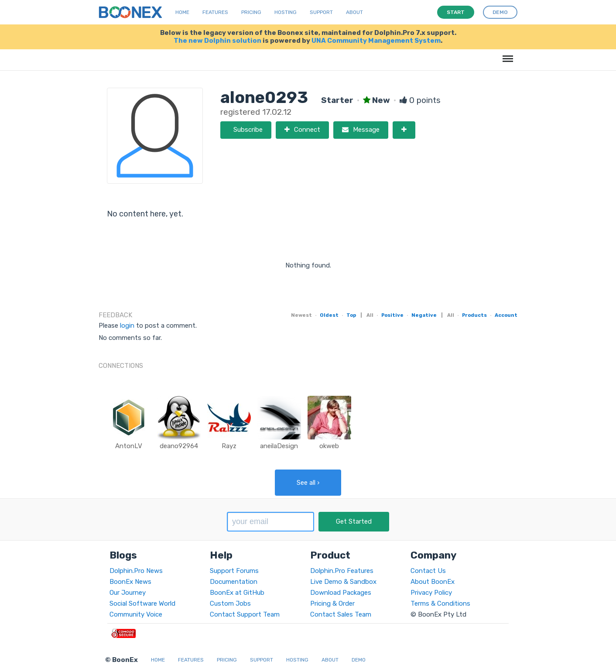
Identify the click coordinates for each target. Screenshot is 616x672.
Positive (392, 315)
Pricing (251, 12)
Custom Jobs (230, 603)
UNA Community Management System (376, 41)
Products (474, 315)
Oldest (329, 315)
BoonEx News (130, 582)
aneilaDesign (279, 446)
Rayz (229, 446)
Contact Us (428, 571)
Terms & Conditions (440, 603)
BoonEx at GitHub (237, 593)
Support (321, 12)
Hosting (286, 12)
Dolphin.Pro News (136, 571)
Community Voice (136, 614)
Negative (424, 315)
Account (506, 315)
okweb (329, 446)
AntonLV (129, 446)
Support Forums (234, 571)
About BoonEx (433, 582)
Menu (506, 54)
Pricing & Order (332, 603)
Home (182, 12)
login (127, 326)
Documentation (234, 582)
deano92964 (179, 446)
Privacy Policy (431, 593)
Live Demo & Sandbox (343, 582)
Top (351, 315)
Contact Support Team (245, 614)
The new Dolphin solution (217, 41)
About (354, 12)
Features (215, 12)
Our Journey (128, 593)
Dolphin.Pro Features (342, 571)
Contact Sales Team (341, 614)
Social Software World (142, 603)
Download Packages (341, 593)
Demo (359, 660)
